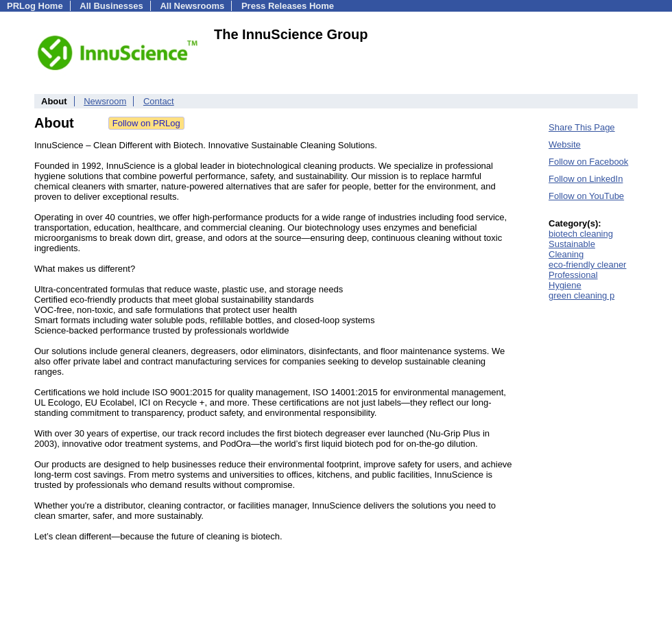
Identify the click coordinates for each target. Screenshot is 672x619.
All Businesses (111, 6)
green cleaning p (581, 295)
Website (565, 144)
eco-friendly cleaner (587, 265)
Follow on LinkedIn (586, 179)
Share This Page (582, 127)
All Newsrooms (192, 6)
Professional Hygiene (573, 280)
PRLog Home (35, 6)
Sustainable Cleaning (572, 249)
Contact (159, 101)
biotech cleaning (581, 234)
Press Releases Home (288, 6)
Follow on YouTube (586, 196)
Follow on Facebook (588, 162)
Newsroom (105, 101)
